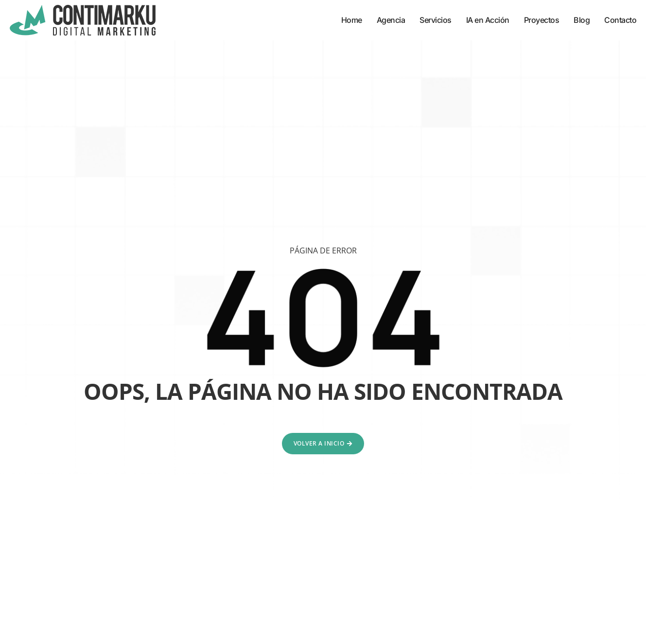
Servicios (436, 20)
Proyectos (542, 20)
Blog (582, 20)
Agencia (391, 20)
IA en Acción (488, 20)
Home (352, 20)
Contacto (620, 20)
